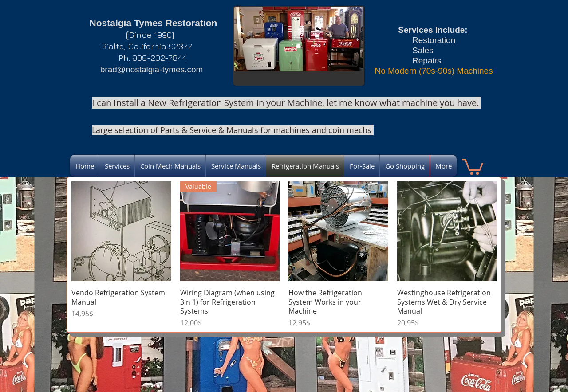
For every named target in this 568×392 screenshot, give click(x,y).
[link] (473, 166)
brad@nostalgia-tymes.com (152, 69)
